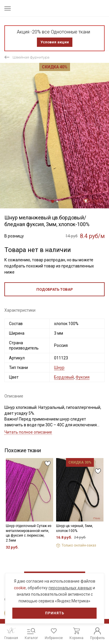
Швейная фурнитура (31, 57)
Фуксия (83, 377)
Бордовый (64, 377)
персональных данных (70, 588)
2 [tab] (57, 201)
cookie (20, 588)
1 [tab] (53, 201)
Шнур (59, 368)
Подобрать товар (55, 289)
